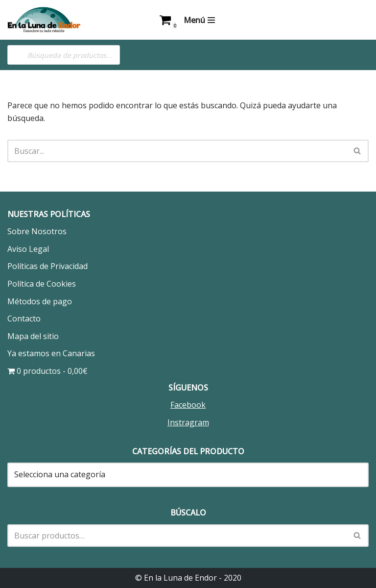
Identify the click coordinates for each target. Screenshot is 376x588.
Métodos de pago (40, 301)
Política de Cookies (42, 284)
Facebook (188, 405)
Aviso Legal (28, 249)
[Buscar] (177, 151)
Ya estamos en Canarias (51, 353)
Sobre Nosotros (37, 231)
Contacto (24, 318)
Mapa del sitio (33, 336)
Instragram (188, 422)
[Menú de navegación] (199, 20)
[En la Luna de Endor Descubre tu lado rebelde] (44, 20)
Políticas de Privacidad (47, 266)
